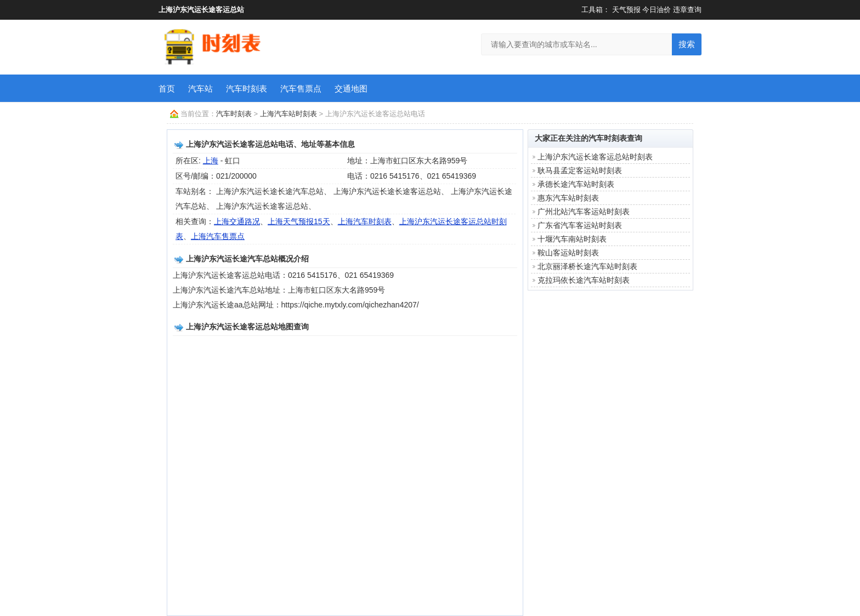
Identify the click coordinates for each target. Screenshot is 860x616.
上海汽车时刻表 (365, 221)
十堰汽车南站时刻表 (572, 239)
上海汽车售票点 (218, 236)
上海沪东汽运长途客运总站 (201, 10)
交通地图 (351, 89)
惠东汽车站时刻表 (568, 198)
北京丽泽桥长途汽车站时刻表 (587, 266)
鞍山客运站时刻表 (568, 253)
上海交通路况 (237, 221)
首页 (167, 89)
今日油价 (657, 10)
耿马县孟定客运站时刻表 (580, 170)
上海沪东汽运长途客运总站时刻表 (595, 157)
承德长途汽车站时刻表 (576, 184)
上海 (211, 161)
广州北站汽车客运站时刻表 (584, 212)
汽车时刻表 (247, 89)
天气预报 (626, 10)
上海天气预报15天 (299, 221)
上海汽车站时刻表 (288, 114)
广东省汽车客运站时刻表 (580, 225)
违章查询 (687, 10)
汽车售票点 (301, 89)
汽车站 (200, 89)
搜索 (687, 44)
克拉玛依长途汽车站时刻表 (584, 280)
